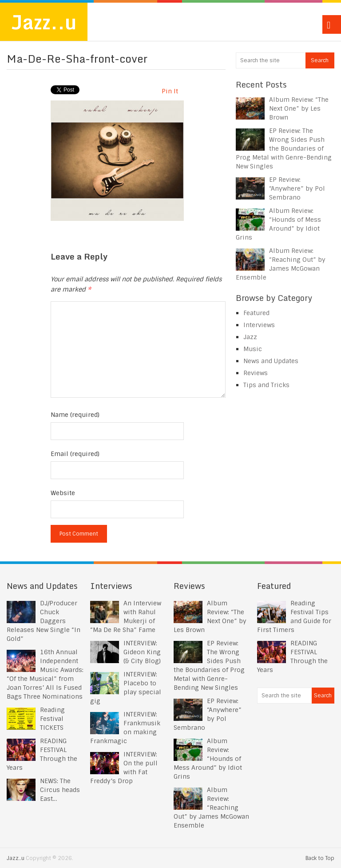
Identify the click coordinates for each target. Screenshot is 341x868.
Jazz (250, 337)
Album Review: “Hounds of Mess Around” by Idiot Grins (208, 759)
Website (63, 493)
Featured (256, 313)
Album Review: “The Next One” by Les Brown (299, 108)
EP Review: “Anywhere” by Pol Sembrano (297, 188)
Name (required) (75, 415)
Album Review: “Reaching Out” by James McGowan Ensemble (211, 808)
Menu (332, 24)
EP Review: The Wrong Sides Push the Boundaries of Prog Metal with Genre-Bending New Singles (284, 148)
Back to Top (320, 858)
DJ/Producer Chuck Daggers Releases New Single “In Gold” (44, 621)
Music (253, 349)
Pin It (170, 91)
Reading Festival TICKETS (52, 719)
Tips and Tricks (266, 385)
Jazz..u (44, 22)
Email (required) (75, 454)
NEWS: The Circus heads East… (60, 790)
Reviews (256, 373)
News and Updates (271, 361)
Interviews (259, 325)
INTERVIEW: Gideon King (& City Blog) (142, 652)
